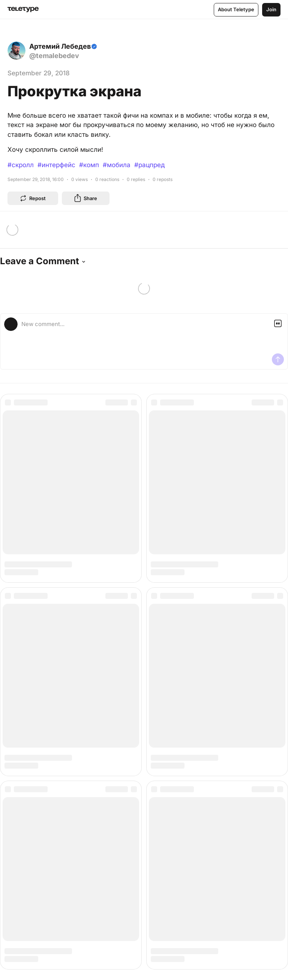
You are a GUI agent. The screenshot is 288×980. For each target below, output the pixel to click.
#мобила (117, 165)
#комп (89, 165)
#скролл (21, 165)
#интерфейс (56, 165)
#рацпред (149, 165)
